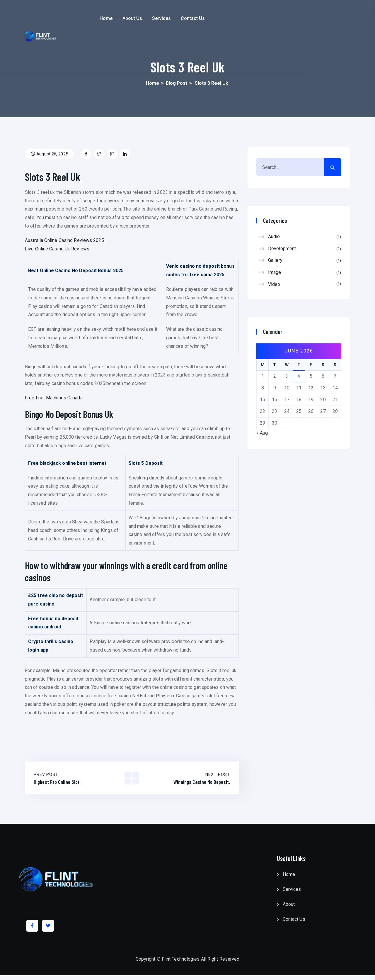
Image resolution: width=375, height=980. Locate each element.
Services (200, 18)
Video (305, 284)
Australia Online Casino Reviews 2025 (64, 240)
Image (305, 273)
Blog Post (177, 83)
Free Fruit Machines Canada (54, 398)
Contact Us (231, 18)
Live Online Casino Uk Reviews (57, 249)
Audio (305, 237)
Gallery (305, 261)
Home (144, 18)
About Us (171, 18)
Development (305, 249)
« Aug (262, 433)
